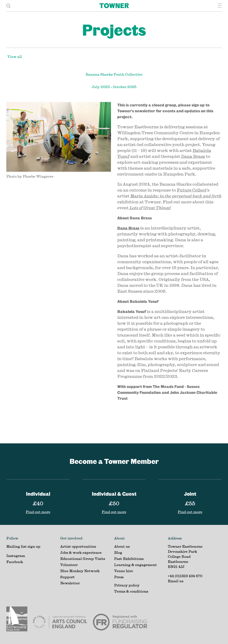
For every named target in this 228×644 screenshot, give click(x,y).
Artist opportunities (78, 546)
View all (15, 57)
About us (122, 546)
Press (119, 577)
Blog (118, 552)
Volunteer (69, 565)
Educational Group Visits (83, 559)
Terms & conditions (131, 591)
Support (67, 577)
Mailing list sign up (23, 546)
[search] (8, 6)
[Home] (114, 6)
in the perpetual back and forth (191, 196)
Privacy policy (127, 585)
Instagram (16, 556)
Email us (176, 581)
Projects (114, 30)
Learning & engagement (135, 565)
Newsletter (70, 583)
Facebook (15, 562)
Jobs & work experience (81, 552)
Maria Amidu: (145, 196)
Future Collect (192, 190)
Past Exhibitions (129, 559)
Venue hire (124, 571)
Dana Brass (193, 156)
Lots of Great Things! (150, 208)
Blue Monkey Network (80, 571)
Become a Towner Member (114, 461)
